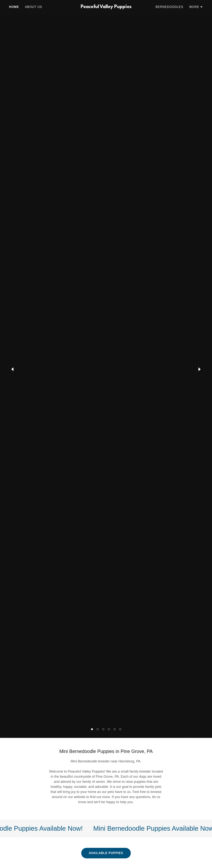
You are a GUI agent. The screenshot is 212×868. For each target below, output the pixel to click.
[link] (106, 7)
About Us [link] (34, 7)
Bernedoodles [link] (169, 7)
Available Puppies (106, 853)
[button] (92, 729)
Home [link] (14, 7)
